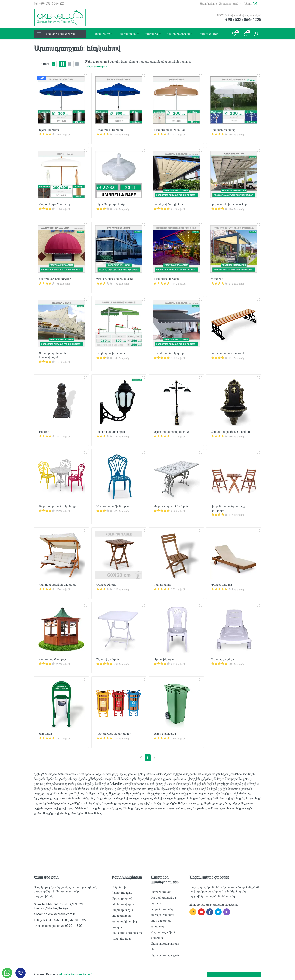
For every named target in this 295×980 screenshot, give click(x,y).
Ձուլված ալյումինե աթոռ (113, 506)
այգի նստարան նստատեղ (229, 353)
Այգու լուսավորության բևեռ (172, 432)
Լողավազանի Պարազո (170, 130)
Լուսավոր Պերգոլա (167, 279)
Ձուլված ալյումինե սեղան (171, 506)
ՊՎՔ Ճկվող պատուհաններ (115, 279)
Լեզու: (252, 3)
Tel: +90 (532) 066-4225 (49, 3)
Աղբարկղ (45, 734)
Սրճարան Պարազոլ (110, 130)
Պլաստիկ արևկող (223, 659)
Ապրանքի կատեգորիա (60, 34)
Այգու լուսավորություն (111, 432)
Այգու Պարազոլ (49, 130)
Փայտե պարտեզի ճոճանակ (58, 585)
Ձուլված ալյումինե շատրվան (231, 432)
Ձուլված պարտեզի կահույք (57, 506)
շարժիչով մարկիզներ (168, 204)
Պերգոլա (217, 279)
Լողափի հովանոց (223, 130)
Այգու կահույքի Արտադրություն (220, 3)
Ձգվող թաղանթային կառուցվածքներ (52, 355)
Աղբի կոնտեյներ (165, 734)
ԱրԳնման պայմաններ (127, 933)
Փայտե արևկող (222, 585)
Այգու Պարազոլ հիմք (111, 204)
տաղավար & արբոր (52, 659)
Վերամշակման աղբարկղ (114, 734)
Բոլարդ (44, 432)
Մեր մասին (119, 887)
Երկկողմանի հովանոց (111, 353)
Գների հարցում (122, 893)
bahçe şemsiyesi (96, 66)
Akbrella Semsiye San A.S (76, 974)
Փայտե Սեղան (106, 585)
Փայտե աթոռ (162, 585)
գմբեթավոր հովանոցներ (55, 279)
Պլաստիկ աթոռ (164, 659)
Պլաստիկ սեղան (108, 659)
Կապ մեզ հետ (121, 939)
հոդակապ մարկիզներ (169, 353)
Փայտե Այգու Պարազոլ (54, 204)
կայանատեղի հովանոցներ (229, 204)
